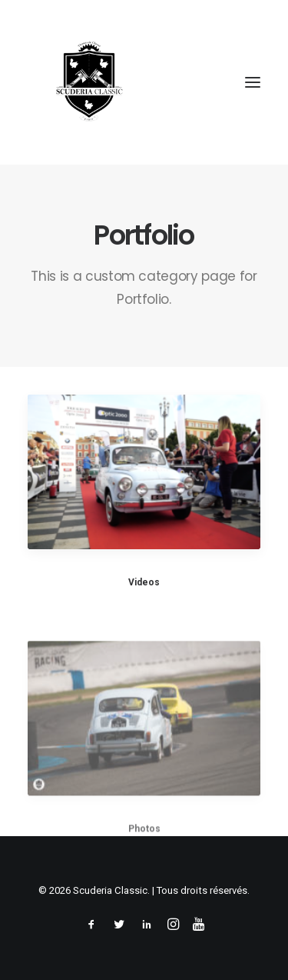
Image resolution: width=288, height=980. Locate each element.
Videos (144, 582)
